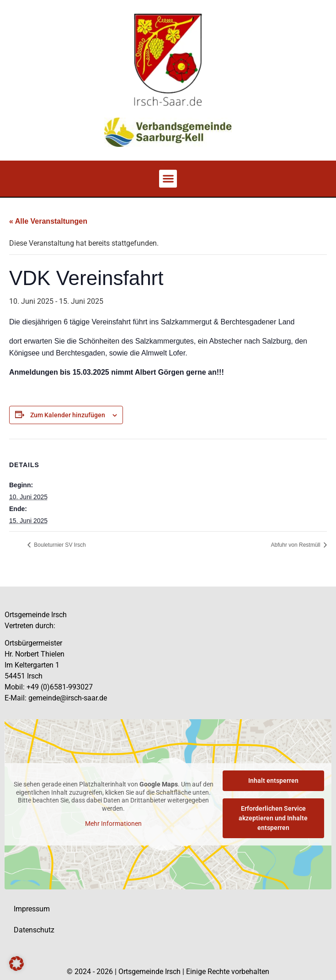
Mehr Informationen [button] (113, 824)
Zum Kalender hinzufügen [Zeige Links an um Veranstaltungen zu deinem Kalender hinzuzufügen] (68, 415)
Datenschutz (34, 930)
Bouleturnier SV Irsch (59, 545)
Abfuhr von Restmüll (296, 545)
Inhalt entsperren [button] (273, 781)
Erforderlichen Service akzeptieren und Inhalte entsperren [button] (273, 818)
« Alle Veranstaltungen (48, 221)
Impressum (32, 909)
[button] (168, 179)
